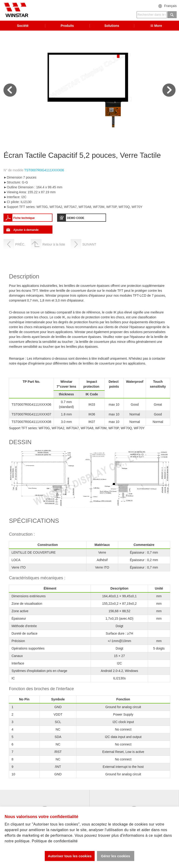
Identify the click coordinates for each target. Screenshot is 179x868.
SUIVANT (89, 245)
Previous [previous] (10, 91)
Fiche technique (24, 218)
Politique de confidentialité (55, 841)
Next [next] (169, 91)
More (156, 26)
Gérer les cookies (115, 856)
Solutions (112, 26)
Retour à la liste (54, 245)
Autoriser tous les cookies (69, 856)
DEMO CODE (76, 218)
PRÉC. (20, 245)
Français (170, 6)
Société (23, 26)
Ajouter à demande (26, 230)
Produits (67, 26)
